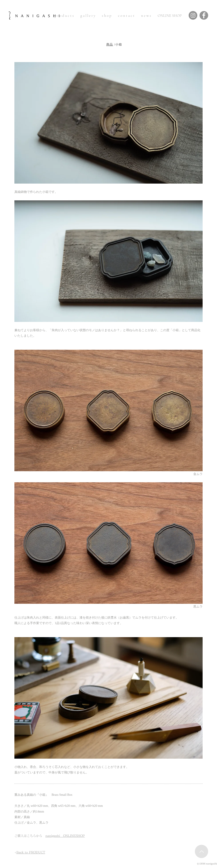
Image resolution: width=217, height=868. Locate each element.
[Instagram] (193, 15)
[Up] (201, 851)
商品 (110, 45)
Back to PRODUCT (31, 852)
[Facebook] (204, 15)
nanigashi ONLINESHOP (65, 836)
